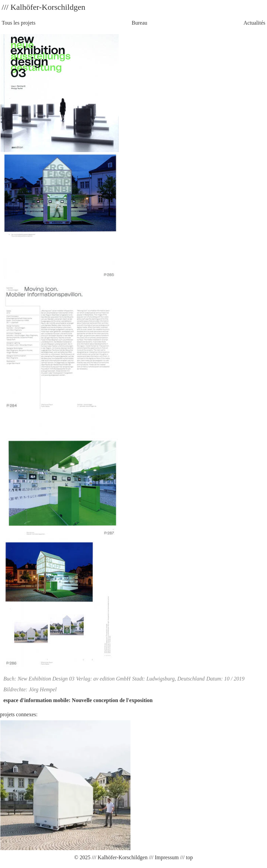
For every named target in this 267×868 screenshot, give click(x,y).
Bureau (140, 23)
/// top (186, 857)
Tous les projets (19, 23)
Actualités (254, 23)
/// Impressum (163, 857)
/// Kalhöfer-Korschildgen (119, 857)
